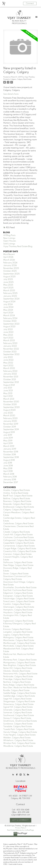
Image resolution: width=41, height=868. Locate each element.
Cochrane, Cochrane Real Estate (19, 538)
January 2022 (10, 374)
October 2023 (10, 321)
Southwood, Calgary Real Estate (19, 715)
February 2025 (10, 293)
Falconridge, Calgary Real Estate (19, 599)
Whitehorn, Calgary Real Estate (18, 740)
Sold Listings (9, 244)
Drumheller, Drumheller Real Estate (20, 588)
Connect (30, 3)
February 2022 (10, 371)
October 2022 (10, 352)
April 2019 (8, 443)
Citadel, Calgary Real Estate (17, 532)
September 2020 (11, 407)
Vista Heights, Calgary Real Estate (19, 735)
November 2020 (11, 402)
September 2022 (11, 354)
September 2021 (11, 382)
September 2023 (11, 324)
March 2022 (9, 368)
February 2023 (10, 343)
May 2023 (8, 335)
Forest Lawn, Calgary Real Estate (19, 602)
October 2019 (10, 427)
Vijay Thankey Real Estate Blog (18, 246)
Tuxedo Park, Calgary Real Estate (19, 729)
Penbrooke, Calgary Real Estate (18, 677)
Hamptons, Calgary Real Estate (18, 610)
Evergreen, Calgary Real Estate (18, 596)
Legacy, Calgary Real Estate (17, 635)
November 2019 (11, 424)
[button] (13, 775)
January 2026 (10, 266)
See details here (11, 94)
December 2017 (11, 482)
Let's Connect (20, 820)
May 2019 (8, 441)
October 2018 (10, 455)
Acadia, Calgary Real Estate (17, 490)
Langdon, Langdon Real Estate (18, 632)
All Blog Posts (9, 235)
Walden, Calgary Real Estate (17, 738)
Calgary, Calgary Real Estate (21, 79)
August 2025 (9, 277)
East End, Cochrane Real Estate (18, 590)
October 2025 (10, 271)
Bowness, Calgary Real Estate (17, 501)
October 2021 (10, 380)
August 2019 (9, 432)
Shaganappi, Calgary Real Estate (19, 702)
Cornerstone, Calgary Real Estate (19, 546)
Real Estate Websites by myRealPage (20, 830)
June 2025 (8, 282)
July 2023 (8, 329)
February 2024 (10, 318)
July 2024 (8, 305)
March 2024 (9, 316)
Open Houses (10, 241)
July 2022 (8, 357)
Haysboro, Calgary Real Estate (18, 613)
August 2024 (9, 302)
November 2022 (11, 349)
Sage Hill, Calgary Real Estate (17, 699)
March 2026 (9, 260)
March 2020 (9, 416)
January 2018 (10, 480)
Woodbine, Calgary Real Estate (18, 746)
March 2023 (9, 341)
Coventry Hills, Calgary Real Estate (20, 551)
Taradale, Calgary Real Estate (18, 727)
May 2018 (8, 469)
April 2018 (8, 471)
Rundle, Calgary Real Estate (16, 690)
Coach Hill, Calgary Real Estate (18, 535)
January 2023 (10, 346)
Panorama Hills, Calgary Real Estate (20, 674)
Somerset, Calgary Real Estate (18, 713)
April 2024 (8, 313)
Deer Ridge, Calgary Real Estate (18, 565)
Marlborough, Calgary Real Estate (19, 643)
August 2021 (9, 385)
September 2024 (11, 299)
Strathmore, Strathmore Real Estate (20, 721)
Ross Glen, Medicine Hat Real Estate (20, 688)
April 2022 (8, 366)
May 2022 (8, 363)
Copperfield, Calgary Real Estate (19, 543)
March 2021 (9, 399)
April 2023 (8, 338)
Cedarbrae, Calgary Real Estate (18, 524)
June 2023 (8, 332)
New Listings (9, 238)
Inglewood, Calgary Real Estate (18, 621)
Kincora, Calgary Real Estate (17, 629)
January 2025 (10, 296)
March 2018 (9, 474)
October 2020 (10, 405)
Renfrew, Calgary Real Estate (17, 682)
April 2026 (8, 257)
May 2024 (8, 310)
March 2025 (9, 291)
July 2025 (8, 279)
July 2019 (8, 435)
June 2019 (8, 438)
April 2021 (8, 396)
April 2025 (8, 288)
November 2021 (11, 377)
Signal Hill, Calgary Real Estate (18, 707)
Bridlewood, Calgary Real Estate (19, 507)
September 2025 (11, 274)
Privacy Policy (20, 828)
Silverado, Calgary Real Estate (18, 710)
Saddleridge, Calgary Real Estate (19, 696)
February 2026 (10, 263)
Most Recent (9, 254)
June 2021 (8, 391)
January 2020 (10, 421)
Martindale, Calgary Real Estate (18, 646)
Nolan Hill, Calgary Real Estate (18, 668)
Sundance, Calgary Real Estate (18, 724)
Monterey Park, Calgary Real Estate (20, 660)
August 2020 (9, 410)
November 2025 (11, 268)
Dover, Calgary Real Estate (16, 574)
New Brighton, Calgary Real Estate (20, 665)
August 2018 (9, 460)
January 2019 (10, 449)
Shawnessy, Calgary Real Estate (18, 704)
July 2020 (8, 413)
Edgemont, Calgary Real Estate (18, 593)
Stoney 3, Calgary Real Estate (17, 718)
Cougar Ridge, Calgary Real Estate (20, 549)
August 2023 (9, 327)
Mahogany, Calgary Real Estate (18, 638)
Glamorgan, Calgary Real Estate (19, 607)
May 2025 (8, 285)
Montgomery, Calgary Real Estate (19, 663)
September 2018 (11, 457)
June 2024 (8, 307)
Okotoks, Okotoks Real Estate (17, 671)
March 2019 (9, 446)
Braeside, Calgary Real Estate (17, 504)
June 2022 (8, 360)
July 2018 (8, 463)
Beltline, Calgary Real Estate (17, 499)
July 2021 (8, 388)
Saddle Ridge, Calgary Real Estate (20, 693)
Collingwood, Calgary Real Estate (19, 540)
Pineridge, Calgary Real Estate (18, 679)
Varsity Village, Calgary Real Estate (20, 732)
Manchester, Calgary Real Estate (19, 640)
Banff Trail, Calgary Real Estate (18, 496)
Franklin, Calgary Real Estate (17, 604)
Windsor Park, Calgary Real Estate (19, 743)
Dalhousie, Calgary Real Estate (18, 563)
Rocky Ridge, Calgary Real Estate (19, 685)
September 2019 (11, 430)
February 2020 (10, 418)
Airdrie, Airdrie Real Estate (16, 493)
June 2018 (8, 466)
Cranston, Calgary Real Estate (17, 554)
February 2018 (10, 477)
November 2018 (11, 452)
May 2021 (8, 393)
